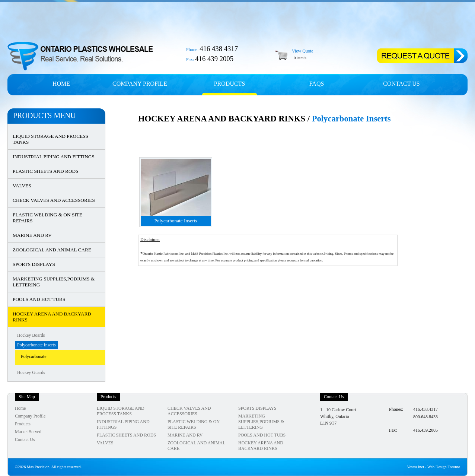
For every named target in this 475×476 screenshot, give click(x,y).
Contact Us (401, 84)
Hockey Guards (31, 372)
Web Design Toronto (444, 467)
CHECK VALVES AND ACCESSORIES (54, 200)
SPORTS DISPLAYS (34, 264)
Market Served (28, 432)
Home (61, 84)
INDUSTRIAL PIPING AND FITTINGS (54, 157)
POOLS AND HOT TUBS (39, 299)
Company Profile (30, 416)
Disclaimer (150, 239)
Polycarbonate (34, 356)
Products (230, 84)
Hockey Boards (31, 335)
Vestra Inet (415, 467)
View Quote (303, 51)
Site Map (27, 397)
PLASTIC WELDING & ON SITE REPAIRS (47, 218)
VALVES (22, 186)
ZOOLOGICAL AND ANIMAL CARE (52, 250)
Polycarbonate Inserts (36, 345)
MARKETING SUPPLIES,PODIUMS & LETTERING (54, 282)
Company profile (140, 84)
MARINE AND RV (32, 235)
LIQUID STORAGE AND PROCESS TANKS (50, 139)
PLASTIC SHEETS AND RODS (46, 171)
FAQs (317, 84)
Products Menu (44, 115)
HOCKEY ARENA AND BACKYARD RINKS (52, 317)
